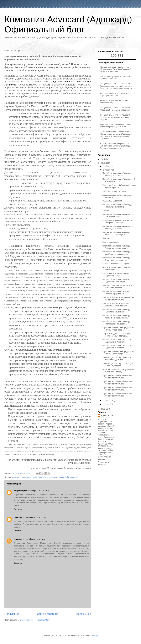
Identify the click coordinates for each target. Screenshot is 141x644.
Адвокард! (107, 211)
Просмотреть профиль (103, 463)
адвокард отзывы (29, 477)
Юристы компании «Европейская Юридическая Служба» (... (117, 377)
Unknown (18, 518)
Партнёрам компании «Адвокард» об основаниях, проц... (119, 180)
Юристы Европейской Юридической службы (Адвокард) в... (118, 353)
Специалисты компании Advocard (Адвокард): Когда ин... (117, 275)
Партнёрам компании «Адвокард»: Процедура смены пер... (118, 206)
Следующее (12, 614)
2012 (103, 409)
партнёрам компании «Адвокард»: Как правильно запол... (117, 221)
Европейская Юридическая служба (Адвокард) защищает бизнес (116, 126)
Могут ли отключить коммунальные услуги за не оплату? (118, 371)
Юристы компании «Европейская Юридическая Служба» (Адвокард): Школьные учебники (116, 69)
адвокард (16, 477)
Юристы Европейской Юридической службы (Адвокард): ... (118, 329)
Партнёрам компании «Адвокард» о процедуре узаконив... (118, 174)
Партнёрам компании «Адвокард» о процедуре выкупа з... (118, 227)
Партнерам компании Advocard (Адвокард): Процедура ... (116, 281)
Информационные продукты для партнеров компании (114, 94)
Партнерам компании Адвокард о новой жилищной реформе (117, 253)
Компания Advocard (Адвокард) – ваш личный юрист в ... (119, 186)
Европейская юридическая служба (53, 477)
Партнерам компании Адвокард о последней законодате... (117, 234)
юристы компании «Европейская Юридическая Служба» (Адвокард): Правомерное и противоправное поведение (116, 135)
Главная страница (47, 614)
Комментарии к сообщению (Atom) (35, 620)
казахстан (74, 477)
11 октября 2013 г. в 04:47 (34, 539)
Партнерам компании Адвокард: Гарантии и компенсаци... (117, 311)
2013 (103, 163)
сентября (107, 401)
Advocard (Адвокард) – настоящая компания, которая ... (117, 365)
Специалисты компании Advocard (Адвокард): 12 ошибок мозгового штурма (115, 117)
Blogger (95, 636)
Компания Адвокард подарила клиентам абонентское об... (116, 305)
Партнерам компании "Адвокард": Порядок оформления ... (117, 293)
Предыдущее (83, 614)
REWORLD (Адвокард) (112, 201)
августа (106, 404)
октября (107, 170)
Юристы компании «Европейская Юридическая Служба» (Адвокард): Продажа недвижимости (116, 146)
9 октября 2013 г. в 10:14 (38, 491)
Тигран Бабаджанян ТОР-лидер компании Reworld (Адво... (116, 335)
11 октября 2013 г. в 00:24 (34, 518)
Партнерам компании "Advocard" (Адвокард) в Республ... (117, 341)
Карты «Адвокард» (111, 242)
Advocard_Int (107, 415)
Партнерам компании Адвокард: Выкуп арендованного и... (117, 259)
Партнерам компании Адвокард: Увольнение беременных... (117, 317)
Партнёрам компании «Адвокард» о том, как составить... (118, 215)
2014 (103, 159)
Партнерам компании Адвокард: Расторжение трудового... (117, 323)
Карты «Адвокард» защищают (116, 264)
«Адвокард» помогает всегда (115, 191)
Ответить (18, 509)
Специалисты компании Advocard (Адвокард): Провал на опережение (116, 109)
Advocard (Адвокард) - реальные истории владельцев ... (117, 359)
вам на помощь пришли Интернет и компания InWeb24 (116, 78)
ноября (106, 166)
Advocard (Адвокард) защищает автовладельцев (114, 102)
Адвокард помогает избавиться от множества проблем (117, 287)
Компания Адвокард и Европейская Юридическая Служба (118, 299)
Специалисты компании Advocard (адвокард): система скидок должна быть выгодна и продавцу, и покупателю (118, 86)
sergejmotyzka (20, 491)
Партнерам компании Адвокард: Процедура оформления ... (117, 247)
